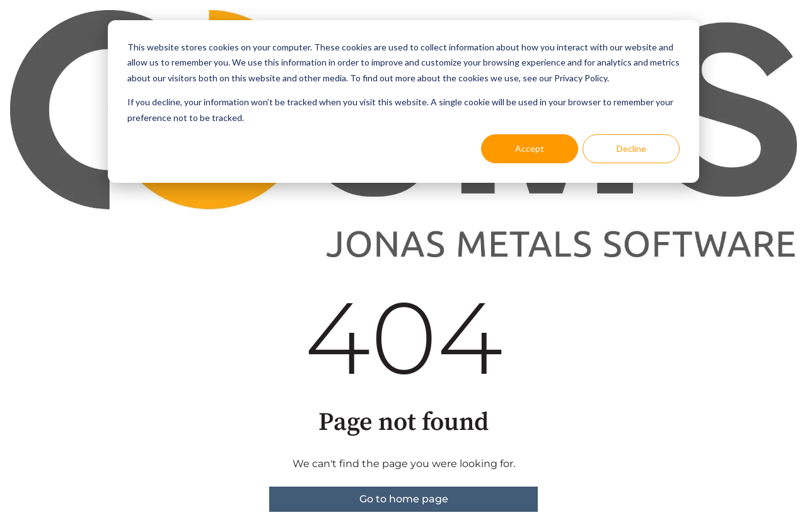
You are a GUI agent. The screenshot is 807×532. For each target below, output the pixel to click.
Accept (530, 148)
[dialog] (403, 101)
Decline (631, 148)
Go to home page (404, 499)
